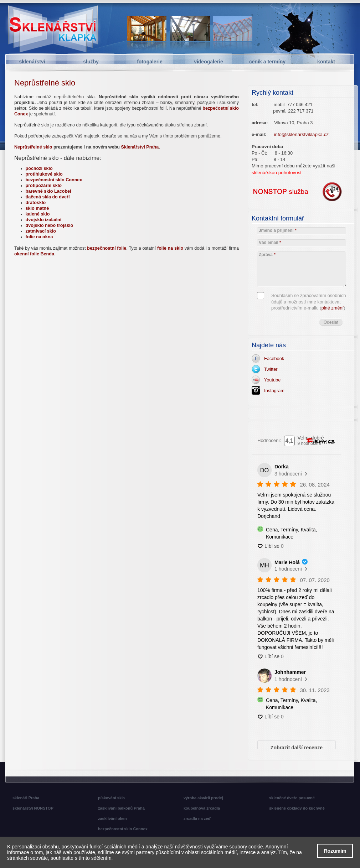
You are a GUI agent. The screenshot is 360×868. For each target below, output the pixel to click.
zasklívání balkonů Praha (121, 808)
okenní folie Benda (34, 254)
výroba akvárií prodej (203, 798)
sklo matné (37, 208)
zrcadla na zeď (197, 818)
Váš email (270, 243)
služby (91, 62)
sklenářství (32, 62)
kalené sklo (38, 214)
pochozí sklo (39, 168)
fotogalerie (150, 62)
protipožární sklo (44, 186)
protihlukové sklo (44, 174)
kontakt (326, 62)
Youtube (271, 380)
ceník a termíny (267, 62)
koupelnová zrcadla (202, 808)
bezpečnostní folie (107, 248)
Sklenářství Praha (140, 147)
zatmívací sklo (41, 231)
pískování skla (111, 798)
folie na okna (39, 237)
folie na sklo (170, 248)
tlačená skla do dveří (48, 197)
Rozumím (335, 851)
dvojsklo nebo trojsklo (50, 225)
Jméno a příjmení (278, 230)
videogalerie (209, 62)
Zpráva (267, 255)
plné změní (333, 308)
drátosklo (36, 203)
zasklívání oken (112, 818)
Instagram (273, 391)
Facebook (273, 358)
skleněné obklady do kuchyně (297, 808)
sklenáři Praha (26, 798)
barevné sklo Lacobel (48, 191)
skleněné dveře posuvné (292, 798)
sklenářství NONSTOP (33, 808)
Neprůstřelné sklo (33, 147)
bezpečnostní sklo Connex (54, 180)
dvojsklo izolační (44, 220)
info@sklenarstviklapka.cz (302, 134)
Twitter (270, 369)
